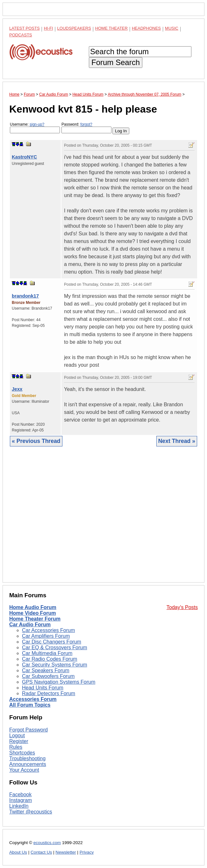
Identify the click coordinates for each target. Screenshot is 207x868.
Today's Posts (182, 607)
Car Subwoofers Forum (48, 676)
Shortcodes (22, 753)
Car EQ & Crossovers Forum (54, 647)
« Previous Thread (36, 441)
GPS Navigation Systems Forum (59, 682)
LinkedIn (19, 806)
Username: (35, 128)
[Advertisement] (103, 519)
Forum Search (116, 62)
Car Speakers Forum (46, 670)
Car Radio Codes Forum (50, 659)
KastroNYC (24, 157)
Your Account (24, 770)
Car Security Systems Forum (54, 665)
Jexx (17, 389)
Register (19, 741)
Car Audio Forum (30, 625)
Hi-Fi (49, 28)
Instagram (21, 800)
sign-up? (37, 124)
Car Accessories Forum (48, 630)
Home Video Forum (32, 613)
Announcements (28, 764)
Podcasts (21, 35)
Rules (16, 747)
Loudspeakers (74, 28)
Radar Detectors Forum (49, 693)
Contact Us (41, 852)
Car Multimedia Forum (47, 653)
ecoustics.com (47, 843)
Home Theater (111, 28)
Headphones (146, 28)
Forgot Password (29, 730)
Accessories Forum (33, 699)
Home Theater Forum (35, 619)
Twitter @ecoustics (31, 812)
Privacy (87, 852)
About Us (18, 852)
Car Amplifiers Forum (46, 636)
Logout (17, 736)
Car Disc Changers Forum (52, 642)
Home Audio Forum (33, 607)
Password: (86, 128)
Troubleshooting (27, 758)
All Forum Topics (30, 705)
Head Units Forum (43, 688)
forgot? (86, 124)
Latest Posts (25, 28)
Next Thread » (177, 441)
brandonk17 (25, 296)
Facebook (20, 794)
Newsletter (66, 852)
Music (172, 28)
